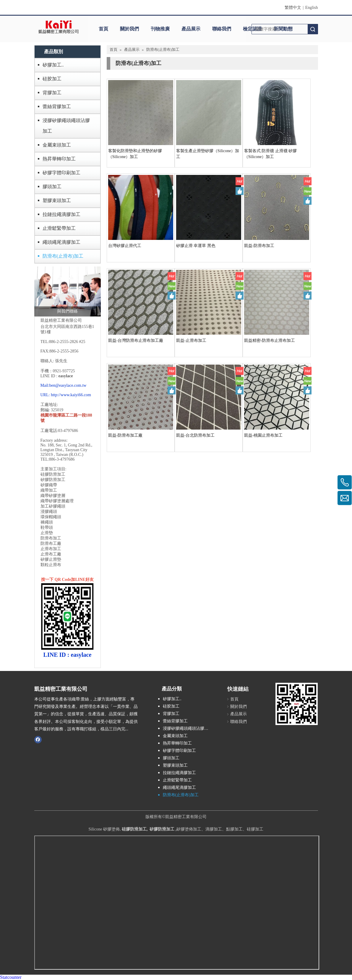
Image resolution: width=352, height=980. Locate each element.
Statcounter (11, 977)
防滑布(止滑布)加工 (63, 256)
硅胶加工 (52, 79)
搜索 (313, 29)
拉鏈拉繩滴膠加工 (61, 214)
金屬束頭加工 (57, 145)
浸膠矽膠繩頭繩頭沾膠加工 (66, 126)
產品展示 (191, 29)
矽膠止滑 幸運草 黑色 (196, 246)
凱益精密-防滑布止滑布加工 (270, 341)
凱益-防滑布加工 (259, 246)
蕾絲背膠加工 (57, 107)
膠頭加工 (52, 187)
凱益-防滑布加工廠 (125, 435)
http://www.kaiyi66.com (71, 395)
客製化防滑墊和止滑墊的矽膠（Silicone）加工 (135, 154)
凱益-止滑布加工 (191, 341)
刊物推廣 (160, 29)
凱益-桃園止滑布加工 (263, 435)
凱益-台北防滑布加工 (196, 435)
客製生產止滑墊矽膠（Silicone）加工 (208, 154)
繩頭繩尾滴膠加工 (61, 242)
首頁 (103, 29)
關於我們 (129, 29)
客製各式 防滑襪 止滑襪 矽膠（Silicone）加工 (271, 154)
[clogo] (59, 27)
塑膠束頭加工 (57, 200)
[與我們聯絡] (68, 291)
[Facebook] (38, 740)
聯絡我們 (222, 29)
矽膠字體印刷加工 (61, 173)
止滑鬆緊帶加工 (59, 228)
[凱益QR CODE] (297, 704)
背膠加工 (52, 93)
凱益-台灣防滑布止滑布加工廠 (136, 341)
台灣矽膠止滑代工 (125, 246)
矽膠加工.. (53, 65)
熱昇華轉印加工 (59, 159)
